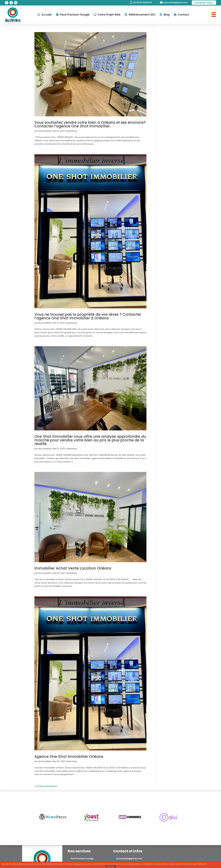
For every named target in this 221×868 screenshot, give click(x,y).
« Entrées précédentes (46, 786)
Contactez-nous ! (204, 3)
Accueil (47, 15)
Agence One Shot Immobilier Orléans (69, 757)
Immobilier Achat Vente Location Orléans (73, 568)
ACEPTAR (110, 866)
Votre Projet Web (109, 15)
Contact (184, 15)
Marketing (72, 131)
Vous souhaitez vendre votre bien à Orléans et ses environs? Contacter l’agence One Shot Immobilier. (90, 124)
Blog (167, 15)
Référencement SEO (142, 15)
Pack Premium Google (75, 15)
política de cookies (168, 864)
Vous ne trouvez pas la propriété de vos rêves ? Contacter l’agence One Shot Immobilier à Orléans (88, 316)
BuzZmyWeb (45, 131)
